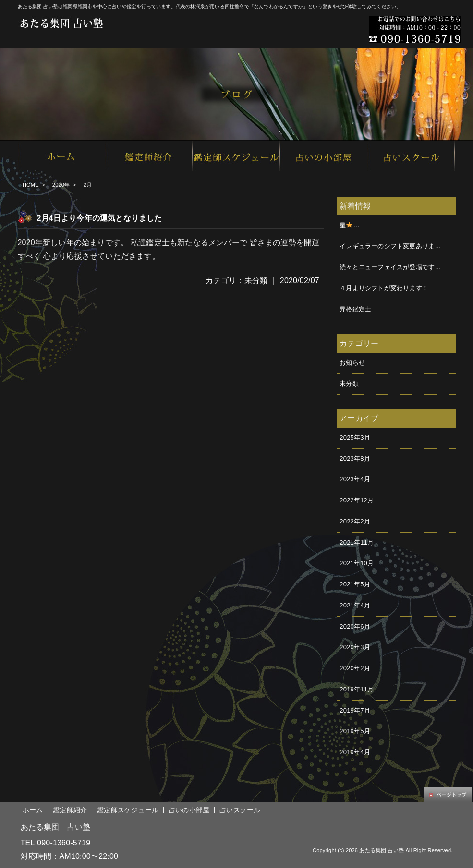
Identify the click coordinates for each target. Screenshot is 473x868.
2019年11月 (357, 689)
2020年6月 (355, 626)
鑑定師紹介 (70, 810)
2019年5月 (355, 731)
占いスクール (240, 810)
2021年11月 (357, 542)
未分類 (256, 280)
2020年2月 (355, 668)
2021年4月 (355, 605)
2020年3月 (355, 647)
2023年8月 (355, 458)
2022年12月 (357, 500)
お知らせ (352, 363)
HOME (31, 185)
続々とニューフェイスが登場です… (390, 267)
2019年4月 (355, 752)
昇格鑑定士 (355, 309)
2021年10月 (357, 563)
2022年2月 (355, 521)
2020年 (61, 185)
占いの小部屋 (189, 810)
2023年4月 (355, 479)
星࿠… (349, 225)
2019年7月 (355, 710)
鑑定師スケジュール (128, 810)
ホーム (33, 810)
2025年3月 (355, 437)
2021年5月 (355, 584)
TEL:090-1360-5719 (56, 843)
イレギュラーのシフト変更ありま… (390, 246)
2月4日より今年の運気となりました (100, 218)
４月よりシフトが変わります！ (384, 288)
